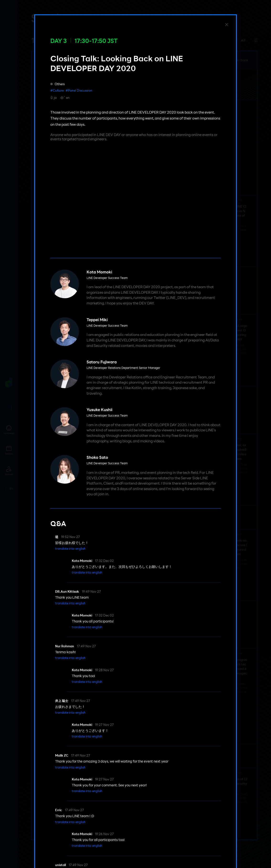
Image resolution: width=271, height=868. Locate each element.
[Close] (227, 25)
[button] (70, 549)
